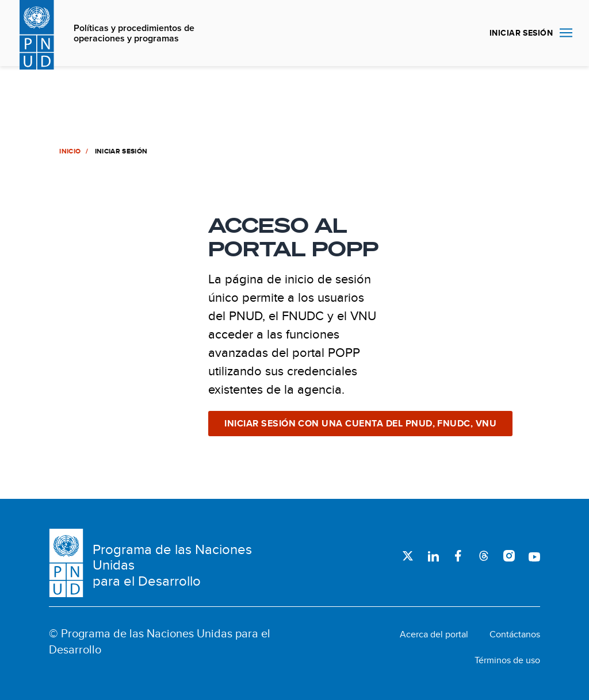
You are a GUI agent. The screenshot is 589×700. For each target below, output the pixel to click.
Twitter (408, 556)
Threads (484, 556)
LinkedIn (433, 556)
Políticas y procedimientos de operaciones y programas (134, 34)
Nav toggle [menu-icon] (566, 32)
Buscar (467, 33)
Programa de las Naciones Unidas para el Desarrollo (172, 565)
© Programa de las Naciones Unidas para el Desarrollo (160, 641)
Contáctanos (515, 634)
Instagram (509, 556)
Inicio (69, 151)
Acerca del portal (434, 634)
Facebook (458, 556)
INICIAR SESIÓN (521, 33)
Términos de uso (507, 660)
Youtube (534, 556)
